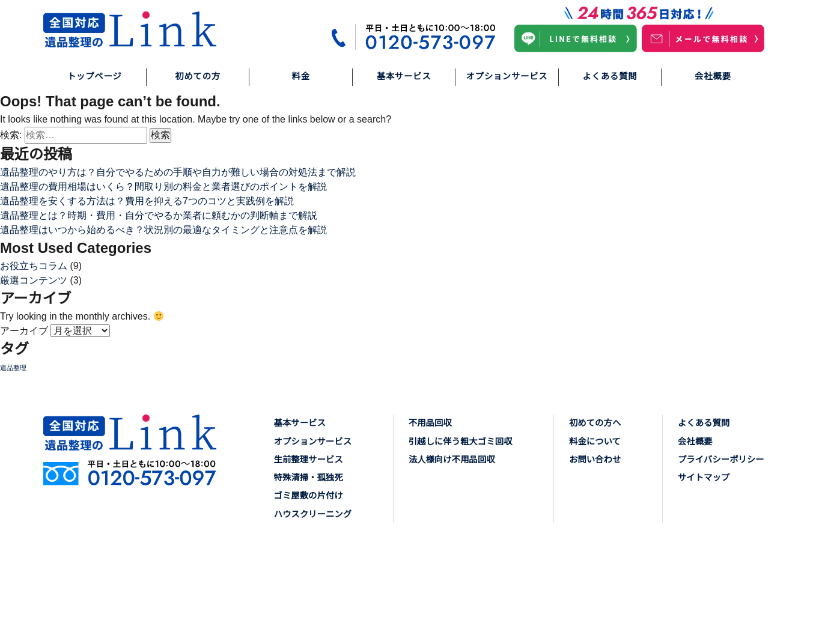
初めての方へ (595, 423)
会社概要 (713, 76)
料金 (300, 76)
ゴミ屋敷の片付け (309, 496)
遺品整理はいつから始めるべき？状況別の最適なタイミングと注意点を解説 (163, 230)
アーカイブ (24, 331)
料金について (595, 442)
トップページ (94, 76)
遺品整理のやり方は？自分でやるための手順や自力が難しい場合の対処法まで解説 (178, 172)
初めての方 (198, 76)
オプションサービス (507, 76)
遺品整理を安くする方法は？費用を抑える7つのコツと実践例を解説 (147, 201)
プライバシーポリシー (721, 460)
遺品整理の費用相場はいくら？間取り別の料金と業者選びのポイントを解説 (163, 187)
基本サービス (404, 76)
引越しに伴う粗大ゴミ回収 (461, 442)
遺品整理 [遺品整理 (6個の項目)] (13, 368)
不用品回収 (430, 423)
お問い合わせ (595, 460)
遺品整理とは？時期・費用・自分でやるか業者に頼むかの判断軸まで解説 (159, 215)
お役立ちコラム (34, 266)
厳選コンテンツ (34, 280)
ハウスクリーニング (313, 514)
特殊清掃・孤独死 (309, 478)
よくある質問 (610, 76)
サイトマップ (704, 478)
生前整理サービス (309, 460)
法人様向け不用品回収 (452, 460)
